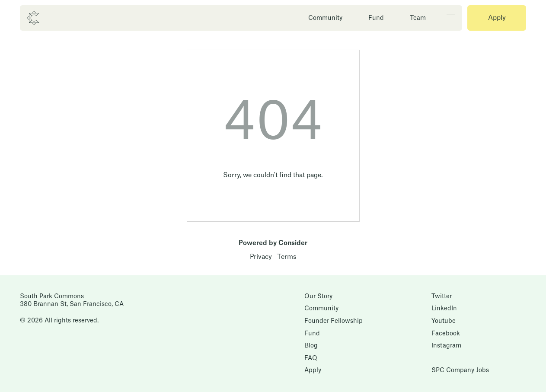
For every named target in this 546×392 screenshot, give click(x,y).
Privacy (261, 257)
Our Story (318, 296)
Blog (311, 346)
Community (325, 18)
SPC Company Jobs (460, 370)
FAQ (311, 358)
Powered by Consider (273, 243)
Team (418, 18)
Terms (287, 257)
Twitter (442, 296)
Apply (497, 18)
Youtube (444, 321)
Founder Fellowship (334, 321)
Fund (376, 18)
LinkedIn (444, 309)
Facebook (446, 334)
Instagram (446, 346)
